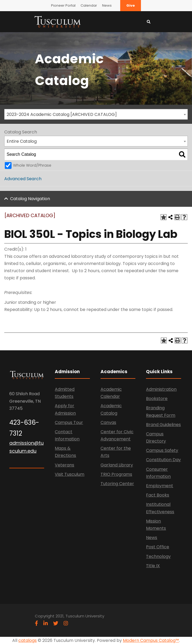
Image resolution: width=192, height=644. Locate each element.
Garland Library (117, 465)
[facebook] (36, 623)
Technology (158, 556)
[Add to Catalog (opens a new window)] (164, 217)
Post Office (158, 547)
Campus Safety (162, 450)
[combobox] (96, 114)
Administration (161, 389)
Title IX (153, 566)
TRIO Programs (116, 474)
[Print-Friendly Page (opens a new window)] (177, 217)
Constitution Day (163, 460)
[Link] (57, 21)
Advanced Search (23, 179)
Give (131, 5)
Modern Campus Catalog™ (151, 640)
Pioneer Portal (63, 5)
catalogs (28, 640)
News (107, 5)
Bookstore (157, 399)
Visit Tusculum (70, 474)
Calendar (89, 5)
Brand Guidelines (163, 425)
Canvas (108, 422)
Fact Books (158, 495)
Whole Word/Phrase (32, 165)
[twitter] (56, 623)
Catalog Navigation (30, 199)
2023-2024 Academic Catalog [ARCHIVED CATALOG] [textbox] (62, 114)
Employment (160, 486)
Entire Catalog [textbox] (22, 141)
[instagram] (66, 623)
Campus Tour (69, 422)
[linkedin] (46, 623)
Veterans (64, 465)
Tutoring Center (117, 484)
